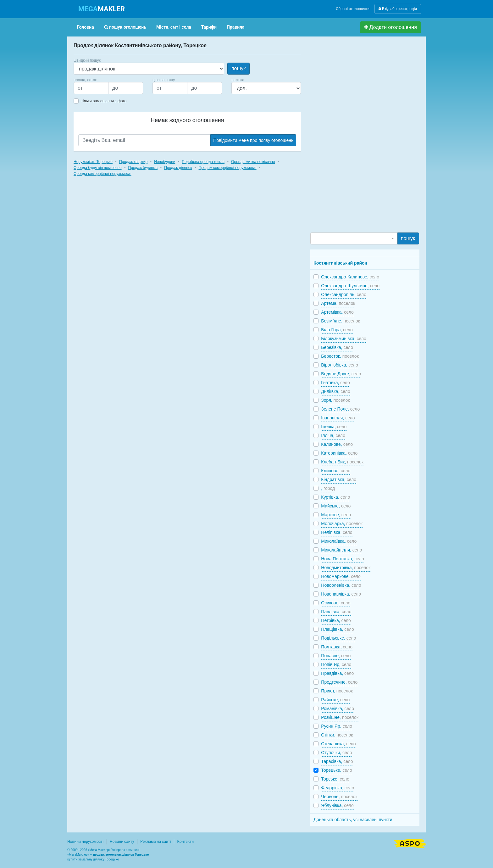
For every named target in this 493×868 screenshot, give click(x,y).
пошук (238, 68)
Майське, (336, 506)
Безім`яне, (340, 321)
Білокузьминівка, (344, 339)
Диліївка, (335, 391)
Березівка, (337, 347)
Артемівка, (337, 312)
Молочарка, (342, 524)
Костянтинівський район (340, 263)
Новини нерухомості (85, 842)
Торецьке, (336, 770)
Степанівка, (338, 744)
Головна (86, 27)
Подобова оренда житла (203, 162)
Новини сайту (122, 842)
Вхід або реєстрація (398, 9)
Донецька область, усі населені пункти (353, 820)
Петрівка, (336, 620)
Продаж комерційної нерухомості (228, 168)
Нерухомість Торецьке (93, 162)
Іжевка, (334, 427)
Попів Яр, (336, 664)
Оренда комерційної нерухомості (102, 174)
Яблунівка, (337, 805)
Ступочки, (336, 753)
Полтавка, (337, 647)
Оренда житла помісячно (253, 162)
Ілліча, (333, 435)
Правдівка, (337, 673)
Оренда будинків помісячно (98, 168)
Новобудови (165, 162)
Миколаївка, (339, 541)
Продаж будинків (143, 168)
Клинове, (336, 471)
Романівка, (338, 708)
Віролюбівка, (339, 365)
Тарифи (209, 27)
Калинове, (337, 444)
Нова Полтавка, (342, 559)
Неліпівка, (337, 532)
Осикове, (336, 603)
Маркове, (336, 515)
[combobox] (354, 238)
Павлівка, (336, 612)
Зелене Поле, (340, 409)
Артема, (338, 303)
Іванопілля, (338, 418)
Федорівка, (338, 788)
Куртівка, (335, 497)
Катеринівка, (339, 453)
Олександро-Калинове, (350, 277)
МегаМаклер (78, 855)
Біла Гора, (337, 330)
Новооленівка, (341, 585)
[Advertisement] (357, 137)
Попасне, (336, 656)
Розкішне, (340, 717)
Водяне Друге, (341, 374)
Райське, (335, 700)
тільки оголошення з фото (104, 101)
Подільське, (338, 638)
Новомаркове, (341, 576)
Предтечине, (339, 682)
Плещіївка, (337, 629)
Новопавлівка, (341, 594)
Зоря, (335, 400)
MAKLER (102, 9)
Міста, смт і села (174, 27)
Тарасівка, (337, 761)
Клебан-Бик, (342, 462)
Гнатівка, (335, 383)
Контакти (185, 842)
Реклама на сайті (155, 842)
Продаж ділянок (178, 168)
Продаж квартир (133, 162)
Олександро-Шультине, (350, 286)
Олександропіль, (344, 294)
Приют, (337, 691)
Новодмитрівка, (346, 568)
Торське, (335, 779)
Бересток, (340, 356)
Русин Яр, (337, 726)
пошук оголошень (125, 27)
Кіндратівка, (339, 479)
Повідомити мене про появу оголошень (253, 140)
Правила (236, 27)
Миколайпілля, (341, 550)
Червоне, (339, 797)
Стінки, (337, 735)
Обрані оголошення (353, 9)
